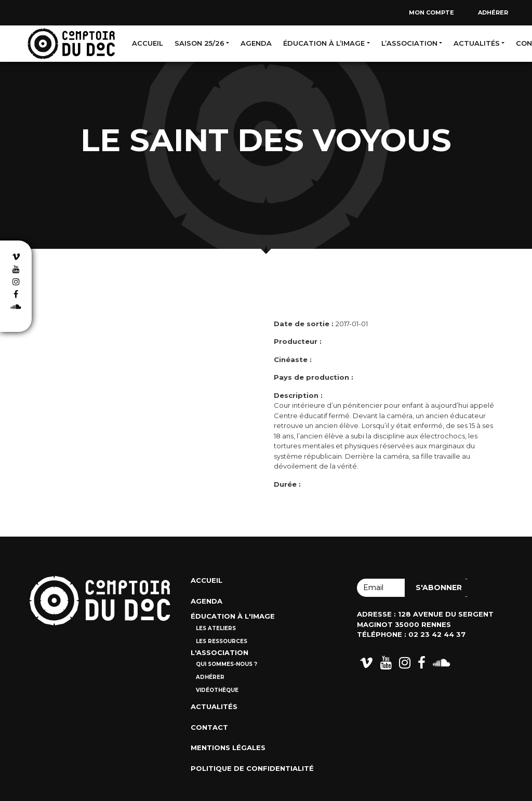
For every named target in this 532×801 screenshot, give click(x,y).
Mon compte (431, 12)
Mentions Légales (228, 747)
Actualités (477, 43)
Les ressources (222, 641)
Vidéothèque (217, 690)
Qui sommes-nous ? (227, 664)
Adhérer (493, 12)
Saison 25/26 (199, 43)
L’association (409, 43)
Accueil (148, 43)
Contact (209, 727)
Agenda (256, 43)
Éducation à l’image (324, 43)
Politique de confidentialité (252, 768)
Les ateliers (216, 628)
